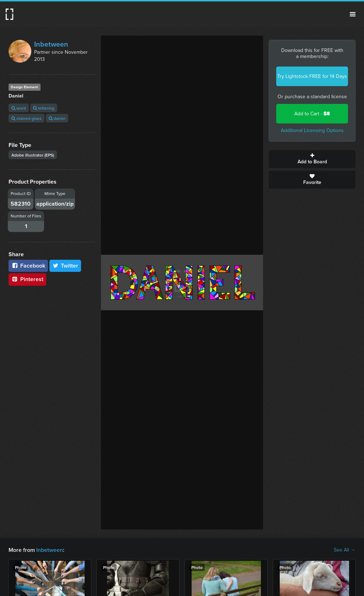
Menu (353, 14)
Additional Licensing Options (312, 130)
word (19, 108)
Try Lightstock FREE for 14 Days (312, 76)
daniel (57, 118)
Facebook (28, 266)
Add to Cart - (312, 114)
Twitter (65, 266)
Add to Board (312, 159)
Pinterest (27, 279)
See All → (345, 550)
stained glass (26, 118)
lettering (44, 108)
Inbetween (51, 44)
